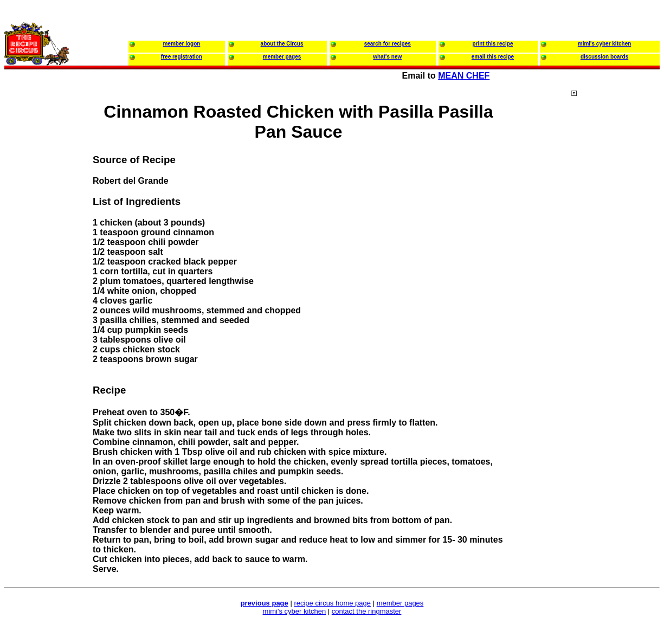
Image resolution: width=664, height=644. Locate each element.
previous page (265, 603)
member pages (400, 603)
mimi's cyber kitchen (295, 611)
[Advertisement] (615, 298)
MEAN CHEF (464, 76)
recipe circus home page (332, 603)
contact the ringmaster (367, 611)
